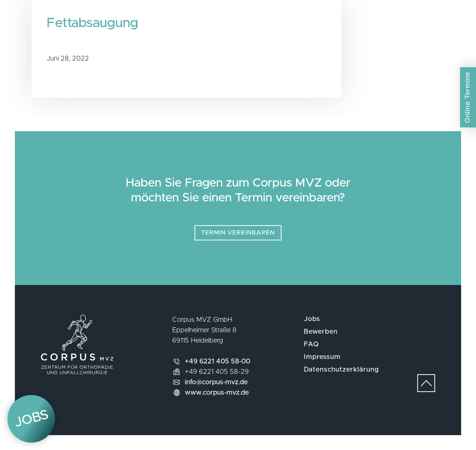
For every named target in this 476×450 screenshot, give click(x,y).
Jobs (312, 319)
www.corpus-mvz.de (217, 393)
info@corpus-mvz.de (216, 382)
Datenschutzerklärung (341, 370)
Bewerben (321, 332)
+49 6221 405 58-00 (218, 362)
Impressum (322, 357)
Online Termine (468, 97)
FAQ (311, 344)
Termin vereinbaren (238, 233)
